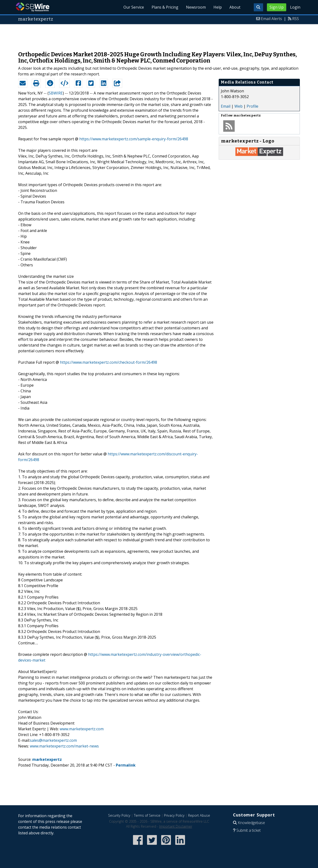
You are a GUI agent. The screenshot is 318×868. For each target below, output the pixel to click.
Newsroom (196, 7)
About (235, 7)
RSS (296, 19)
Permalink (126, 765)
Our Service (134, 7)
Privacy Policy (174, 815)
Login (295, 7)
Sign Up (277, 7)
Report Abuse (199, 815)
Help (218, 7)
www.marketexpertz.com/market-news (64, 746)
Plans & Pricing (165, 7)
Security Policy (119, 815)
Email (226, 106)
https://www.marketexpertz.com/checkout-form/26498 (109, 362)
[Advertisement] (159, 35)
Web (238, 106)
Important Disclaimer (176, 826)
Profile (252, 106)
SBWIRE (56, 93)
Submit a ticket (249, 830)
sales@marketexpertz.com (53, 740)
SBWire (33, 7)
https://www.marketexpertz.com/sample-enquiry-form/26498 (134, 139)
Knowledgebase (251, 823)
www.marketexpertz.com (82, 729)
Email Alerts (271, 19)
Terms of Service (147, 815)
